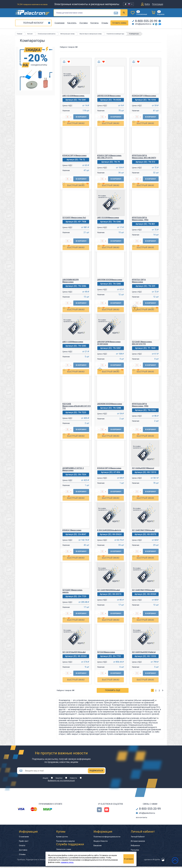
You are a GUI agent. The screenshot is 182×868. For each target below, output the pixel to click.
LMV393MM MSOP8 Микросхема (70, 281)
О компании (60, 23)
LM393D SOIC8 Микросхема (109, 96)
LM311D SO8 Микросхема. (74, 96)
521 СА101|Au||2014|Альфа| (74, 652)
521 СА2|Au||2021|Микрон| (143, 468)
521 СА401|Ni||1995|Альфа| (143, 590)
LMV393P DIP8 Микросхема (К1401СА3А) (109, 343)
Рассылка (135, 851)
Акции (45, 779)
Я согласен (129, 859)
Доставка (83, 23)
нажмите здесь (67, 862)
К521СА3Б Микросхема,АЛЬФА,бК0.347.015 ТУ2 (76, 406)
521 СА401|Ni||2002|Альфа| (109, 590)
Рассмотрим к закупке (66, 842)
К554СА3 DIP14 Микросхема (109, 468)
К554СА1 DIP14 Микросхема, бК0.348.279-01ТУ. (109, 157)
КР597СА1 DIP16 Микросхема (139, 281)
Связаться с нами (64, 851)
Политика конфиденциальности (107, 838)
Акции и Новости (101, 842)
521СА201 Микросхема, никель (72, 591)
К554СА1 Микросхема (72, 530)
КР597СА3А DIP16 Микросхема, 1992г (140, 219)
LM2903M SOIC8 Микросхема (110, 404)
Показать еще (113, 690)
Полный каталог (33, 23)
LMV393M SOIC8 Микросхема (110, 280)
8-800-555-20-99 (145, 21)
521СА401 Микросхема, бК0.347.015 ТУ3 (142, 343)
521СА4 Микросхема (106, 652)
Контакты (95, 23)
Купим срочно (62, 838)
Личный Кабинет (138, 838)
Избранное (135, 847)
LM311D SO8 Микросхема (108, 218)
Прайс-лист (24, 842)
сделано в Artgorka (152, 861)
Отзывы (105, 23)
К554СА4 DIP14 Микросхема (144, 96)
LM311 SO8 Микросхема (73, 342)
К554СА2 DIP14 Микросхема (74, 155)
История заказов (138, 842)
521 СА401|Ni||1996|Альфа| (143, 530)
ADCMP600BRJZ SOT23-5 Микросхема (73, 469)
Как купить (72, 23)
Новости (73, 779)
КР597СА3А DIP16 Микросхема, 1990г (140, 405)
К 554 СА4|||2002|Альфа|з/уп (109, 530)
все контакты (142, 819)
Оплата (22, 847)
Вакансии (98, 847)
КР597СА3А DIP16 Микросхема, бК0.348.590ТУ (144, 157)
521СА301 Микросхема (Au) (74, 218)
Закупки (59, 779)
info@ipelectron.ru (142, 24)
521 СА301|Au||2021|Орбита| (144, 652)
